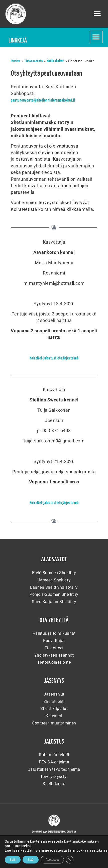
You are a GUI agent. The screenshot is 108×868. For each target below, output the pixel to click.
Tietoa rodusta (33, 61)
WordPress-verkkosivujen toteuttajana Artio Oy (54, 855)
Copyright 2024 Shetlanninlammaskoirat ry (54, 832)
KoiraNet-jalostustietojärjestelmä (54, 358)
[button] (97, 14)
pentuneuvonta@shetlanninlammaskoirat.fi (43, 100)
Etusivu (16, 61)
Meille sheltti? (56, 61)
